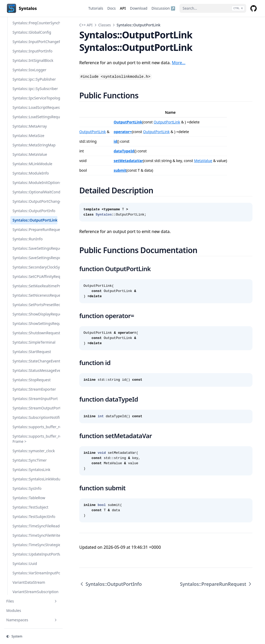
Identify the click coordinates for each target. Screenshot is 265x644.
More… (179, 63)
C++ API (86, 25)
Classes (105, 25)
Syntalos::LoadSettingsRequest (35, 117)
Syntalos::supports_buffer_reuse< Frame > (35, 439)
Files (32, 601)
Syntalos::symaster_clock (34, 451)
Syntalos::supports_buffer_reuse (35, 427)
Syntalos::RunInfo (28, 239)
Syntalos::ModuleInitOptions (35, 183)
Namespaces (32, 620)
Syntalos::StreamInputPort (35, 399)
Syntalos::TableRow (29, 498)
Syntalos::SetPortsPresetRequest (35, 305)
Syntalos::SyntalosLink (31, 470)
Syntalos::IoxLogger (29, 70)
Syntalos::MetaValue (30, 154)
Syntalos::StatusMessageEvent (35, 370)
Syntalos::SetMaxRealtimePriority (35, 286)
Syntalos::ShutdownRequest (35, 333)
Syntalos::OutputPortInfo (34, 211)
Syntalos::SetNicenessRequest (35, 295)
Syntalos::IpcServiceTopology (35, 98)
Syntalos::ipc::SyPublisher (34, 79)
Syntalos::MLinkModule (32, 164)
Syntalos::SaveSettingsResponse (35, 258)
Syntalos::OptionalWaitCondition (35, 192)
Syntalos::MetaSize (28, 136)
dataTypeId (124, 151)
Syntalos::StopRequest (32, 380)
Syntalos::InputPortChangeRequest (35, 42)
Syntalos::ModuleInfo (31, 173)
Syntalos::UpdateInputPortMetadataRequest (35, 554)
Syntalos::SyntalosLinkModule (35, 479)
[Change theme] (33, 636)
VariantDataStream (29, 582)
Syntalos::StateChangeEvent (35, 361)
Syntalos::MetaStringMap (34, 145)
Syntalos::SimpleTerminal (34, 342)
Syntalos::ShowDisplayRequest (35, 314)
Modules (14, 610)
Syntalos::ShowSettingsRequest (35, 323)
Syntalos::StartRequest (32, 352)
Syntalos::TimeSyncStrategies (35, 545)
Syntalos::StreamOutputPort (35, 408)
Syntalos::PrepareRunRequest (35, 229)
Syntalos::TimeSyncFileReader (35, 526)
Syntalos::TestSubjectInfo (34, 517)
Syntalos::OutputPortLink (35, 220)
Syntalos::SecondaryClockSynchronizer (35, 267)
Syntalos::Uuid (25, 563)
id (115, 141)
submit (120, 170)
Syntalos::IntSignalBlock (33, 60)
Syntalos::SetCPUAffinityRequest (35, 276)
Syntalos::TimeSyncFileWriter (35, 535)
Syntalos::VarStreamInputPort (35, 573)
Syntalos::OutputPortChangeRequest (35, 201)
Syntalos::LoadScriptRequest (35, 107)
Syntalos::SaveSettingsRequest (35, 248)
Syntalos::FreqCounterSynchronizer (35, 23)
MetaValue (203, 161)
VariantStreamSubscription (35, 592)
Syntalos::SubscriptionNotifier (35, 417)
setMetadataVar (128, 161)
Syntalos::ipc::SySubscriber (35, 89)
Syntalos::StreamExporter (34, 389)
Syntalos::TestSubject (30, 507)
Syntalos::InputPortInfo (32, 51)
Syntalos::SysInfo (27, 488)
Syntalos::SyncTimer (30, 460)
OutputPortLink (128, 122)
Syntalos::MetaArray (30, 126)
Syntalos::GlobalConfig (32, 32)
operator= (123, 132)
